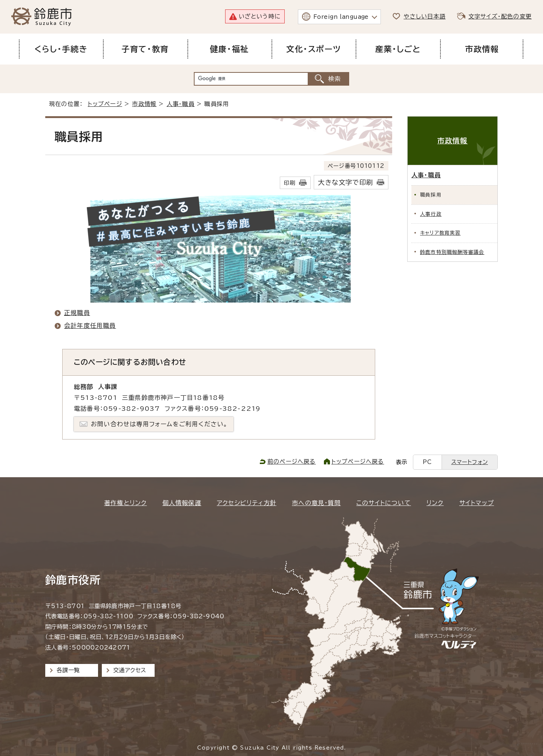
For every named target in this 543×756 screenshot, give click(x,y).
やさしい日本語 (424, 16)
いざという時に (260, 16)
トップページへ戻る (358, 462)
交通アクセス (130, 670)
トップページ (105, 104)
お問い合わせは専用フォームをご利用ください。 (159, 424)
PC (427, 462)
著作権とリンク (125, 503)
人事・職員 (181, 104)
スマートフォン (470, 462)
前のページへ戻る (292, 462)
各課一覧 (68, 670)
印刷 (290, 183)
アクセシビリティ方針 (247, 503)
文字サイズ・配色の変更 (500, 16)
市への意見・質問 (316, 503)
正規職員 (77, 313)
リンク (435, 503)
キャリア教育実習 (440, 233)
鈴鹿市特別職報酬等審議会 (452, 252)
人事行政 (431, 214)
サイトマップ (477, 503)
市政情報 (144, 104)
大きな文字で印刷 (345, 182)
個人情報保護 (182, 503)
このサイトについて (384, 503)
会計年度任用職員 (90, 326)
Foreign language (341, 17)
